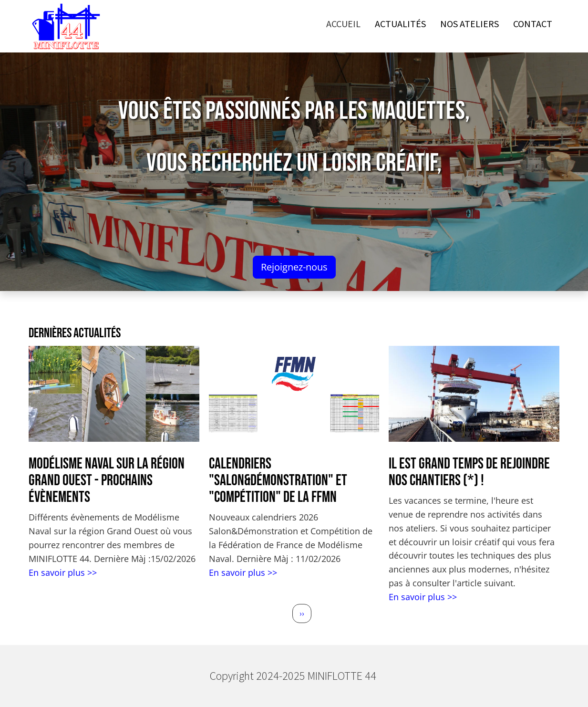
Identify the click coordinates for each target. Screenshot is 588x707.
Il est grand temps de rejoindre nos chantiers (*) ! (469, 472)
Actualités (400, 24)
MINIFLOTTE (343, 676)
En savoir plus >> (63, 572)
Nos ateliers (469, 24)
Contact (533, 24)
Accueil (343, 24)
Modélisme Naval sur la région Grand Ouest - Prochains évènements (107, 481)
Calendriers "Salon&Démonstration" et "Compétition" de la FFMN (278, 481)
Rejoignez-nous (294, 267)
